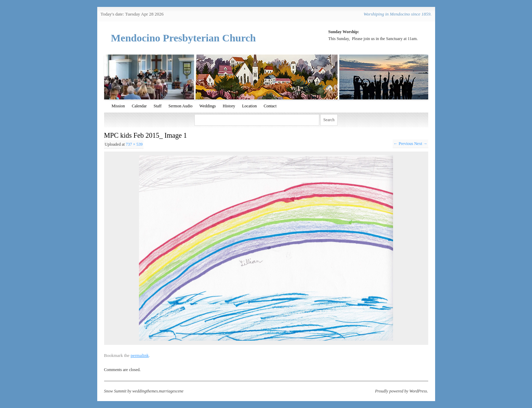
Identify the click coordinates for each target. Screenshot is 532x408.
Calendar (139, 106)
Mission (118, 106)
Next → (421, 144)
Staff (158, 106)
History (229, 106)
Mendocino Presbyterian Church (184, 38)
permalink (140, 355)
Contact (270, 106)
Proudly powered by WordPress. (402, 391)
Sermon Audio (181, 106)
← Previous (403, 144)
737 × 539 (134, 144)
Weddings (208, 106)
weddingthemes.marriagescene (158, 391)
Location (249, 106)
